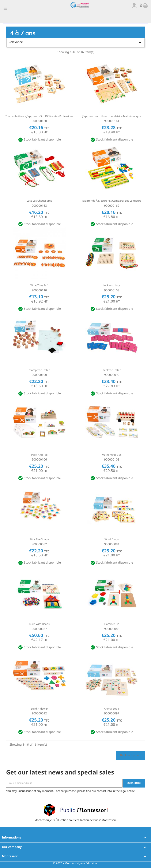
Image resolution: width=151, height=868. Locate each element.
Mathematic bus (112, 455)
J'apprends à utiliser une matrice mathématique (112, 116)
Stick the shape (39, 539)
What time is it (39, 285)
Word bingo (112, 539)
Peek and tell (39, 455)
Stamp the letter (39, 370)
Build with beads (39, 624)
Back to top (131, 755)
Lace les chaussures (39, 201)
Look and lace (112, 285)
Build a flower (39, 709)
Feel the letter (112, 370)
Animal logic (112, 709)
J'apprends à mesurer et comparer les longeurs (112, 201)
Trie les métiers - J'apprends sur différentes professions (39, 116)
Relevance (76, 43)
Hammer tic (112, 624)
